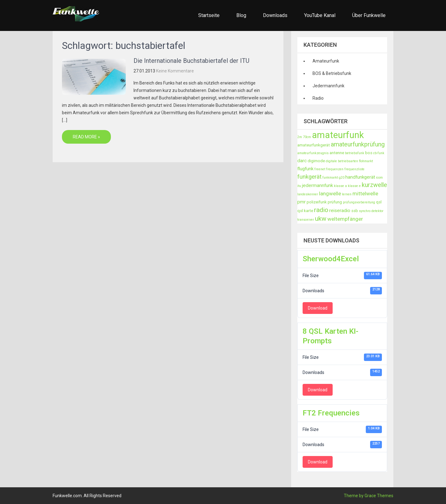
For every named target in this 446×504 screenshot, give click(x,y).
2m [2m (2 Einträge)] (300, 137)
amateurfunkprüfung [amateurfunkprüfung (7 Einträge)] (358, 144)
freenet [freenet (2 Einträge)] (320, 169)
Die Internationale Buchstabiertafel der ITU (191, 61)
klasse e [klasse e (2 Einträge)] (354, 186)
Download (318, 308)
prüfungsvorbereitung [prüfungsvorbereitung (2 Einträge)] (359, 202)
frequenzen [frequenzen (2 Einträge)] (335, 169)
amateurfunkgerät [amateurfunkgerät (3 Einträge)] (314, 145)
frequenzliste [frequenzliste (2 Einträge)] (354, 169)
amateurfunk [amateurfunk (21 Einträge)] (338, 135)
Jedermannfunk (328, 86)
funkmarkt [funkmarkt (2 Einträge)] (330, 178)
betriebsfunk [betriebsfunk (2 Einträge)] (355, 153)
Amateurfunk (326, 61)
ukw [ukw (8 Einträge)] (321, 219)
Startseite (209, 15)
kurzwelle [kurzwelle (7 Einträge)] (374, 185)
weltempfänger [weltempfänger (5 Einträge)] (345, 219)
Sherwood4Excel (331, 259)
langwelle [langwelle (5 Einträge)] (330, 193)
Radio (318, 98)
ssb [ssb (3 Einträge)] (355, 211)
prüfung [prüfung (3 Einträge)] (335, 202)
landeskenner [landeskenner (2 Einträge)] (308, 194)
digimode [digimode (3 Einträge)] (316, 161)
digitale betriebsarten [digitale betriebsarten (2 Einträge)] (342, 161)
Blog (241, 15)
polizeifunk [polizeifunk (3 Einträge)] (317, 202)
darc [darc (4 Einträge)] (302, 161)
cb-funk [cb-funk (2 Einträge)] (379, 153)
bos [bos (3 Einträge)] (369, 153)
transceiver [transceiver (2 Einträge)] (306, 220)
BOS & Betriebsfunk (332, 73)
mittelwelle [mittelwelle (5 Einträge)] (365, 193)
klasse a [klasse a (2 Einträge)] (340, 186)
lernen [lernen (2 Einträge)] (347, 194)
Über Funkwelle (369, 15)
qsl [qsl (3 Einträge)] (379, 202)
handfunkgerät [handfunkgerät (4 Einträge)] (360, 177)
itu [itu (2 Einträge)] (299, 186)
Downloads (275, 15)
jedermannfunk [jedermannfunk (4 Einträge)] (317, 185)
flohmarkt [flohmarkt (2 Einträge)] (366, 161)
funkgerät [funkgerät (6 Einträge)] (309, 177)
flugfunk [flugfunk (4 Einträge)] (305, 169)
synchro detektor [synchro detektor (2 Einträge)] (371, 211)
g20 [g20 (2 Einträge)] (342, 178)
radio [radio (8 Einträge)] (321, 210)
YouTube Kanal (320, 15)
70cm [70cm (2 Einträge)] (307, 137)
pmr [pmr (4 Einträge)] (302, 202)
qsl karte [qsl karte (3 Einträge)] (305, 211)
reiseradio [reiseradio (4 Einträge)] (340, 211)
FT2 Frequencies (331, 413)
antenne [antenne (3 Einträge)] (337, 153)
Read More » (86, 137)
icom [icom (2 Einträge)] (379, 178)
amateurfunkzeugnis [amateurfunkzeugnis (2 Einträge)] (313, 153)
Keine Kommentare (175, 71)
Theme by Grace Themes (369, 496)
